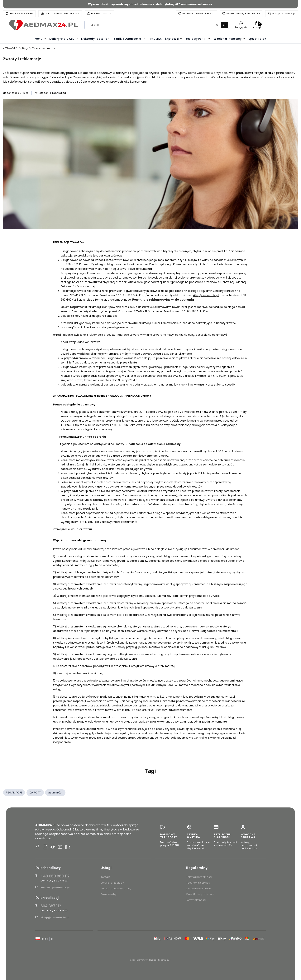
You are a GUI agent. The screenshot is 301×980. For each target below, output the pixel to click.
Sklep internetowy (149, 960)
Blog (25, 48)
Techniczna (58, 93)
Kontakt (105, 877)
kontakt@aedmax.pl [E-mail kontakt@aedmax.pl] (55, 888)
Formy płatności (196, 900)
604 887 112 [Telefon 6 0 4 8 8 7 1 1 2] (51, 906)
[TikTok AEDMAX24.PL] (53, 848)
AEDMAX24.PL (10, 48)
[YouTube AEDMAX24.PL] (60, 848)
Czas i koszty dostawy (200, 894)
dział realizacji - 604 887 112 (198, 14)
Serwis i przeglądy (112, 883)
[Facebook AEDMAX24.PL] (38, 848)
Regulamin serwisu (198, 883)
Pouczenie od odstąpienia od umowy (154, 444)
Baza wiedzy (109, 894)
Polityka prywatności (199, 877)
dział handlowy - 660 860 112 (243, 14)
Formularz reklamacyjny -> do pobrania (163, 300)
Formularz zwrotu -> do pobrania (83, 437)
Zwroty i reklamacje (198, 888)
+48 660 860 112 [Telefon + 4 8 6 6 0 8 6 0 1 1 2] (55, 876)
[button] (224, 25)
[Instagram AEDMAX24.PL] (45, 848)
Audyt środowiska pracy (116, 888)
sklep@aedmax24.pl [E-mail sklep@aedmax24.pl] (55, 917)
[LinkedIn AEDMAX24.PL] (68, 848)
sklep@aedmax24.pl (283, 14)
